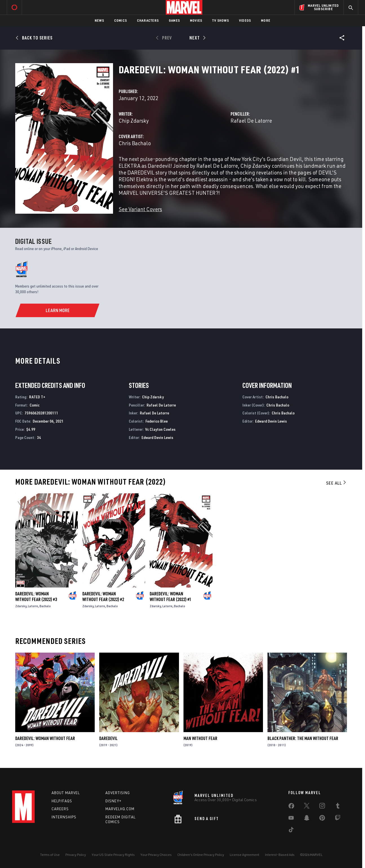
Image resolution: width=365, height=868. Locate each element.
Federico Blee (157, 421)
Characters (148, 20)
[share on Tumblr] (338, 807)
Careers (60, 809)
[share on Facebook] (291, 807)
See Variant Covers (140, 209)
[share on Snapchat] (307, 819)
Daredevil (108, 738)
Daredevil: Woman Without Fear (45, 738)
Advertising (118, 793)
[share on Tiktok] (291, 831)
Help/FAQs (62, 801)
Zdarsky (21, 606)
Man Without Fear (200, 738)
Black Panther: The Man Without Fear (303, 738)
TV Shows (221, 20)
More (266, 20)
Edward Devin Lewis (157, 437)
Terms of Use (50, 855)
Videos (245, 20)
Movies (196, 20)
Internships (64, 817)
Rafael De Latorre (251, 121)
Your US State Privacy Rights (113, 855)
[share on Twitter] (307, 807)
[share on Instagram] (322, 807)
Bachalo (45, 606)
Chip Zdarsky (134, 121)
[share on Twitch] (338, 819)
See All (337, 483)
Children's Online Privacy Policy (201, 855)
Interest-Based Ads (280, 855)
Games (174, 20)
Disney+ (113, 801)
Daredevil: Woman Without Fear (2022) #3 (36, 597)
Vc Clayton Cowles (160, 429)
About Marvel (66, 793)
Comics (120, 20)
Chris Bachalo (135, 143)
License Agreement (245, 855)
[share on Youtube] (291, 819)
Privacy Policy (76, 855)
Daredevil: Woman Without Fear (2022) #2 (103, 597)
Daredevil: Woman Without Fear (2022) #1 (171, 597)
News (99, 20)
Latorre (33, 606)
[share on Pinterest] (322, 819)
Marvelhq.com (120, 809)
